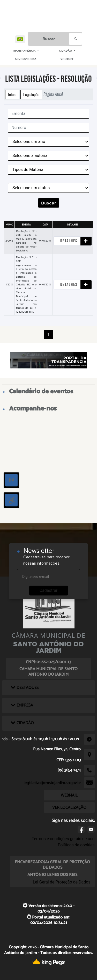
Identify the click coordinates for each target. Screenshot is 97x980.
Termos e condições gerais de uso (63, 839)
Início (12, 94)
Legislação (31, 94)
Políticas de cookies (76, 845)
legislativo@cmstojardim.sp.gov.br (52, 783)
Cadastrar (49, 590)
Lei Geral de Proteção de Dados (62, 882)
